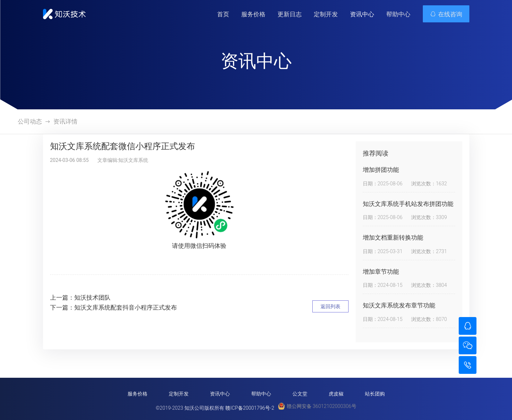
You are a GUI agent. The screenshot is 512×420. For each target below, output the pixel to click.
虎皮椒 (336, 394)
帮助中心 (398, 14)
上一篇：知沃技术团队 (80, 298)
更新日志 (290, 14)
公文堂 (300, 394)
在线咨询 (446, 14)
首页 (223, 14)
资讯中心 (362, 14)
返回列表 (330, 306)
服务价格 (253, 14)
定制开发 (326, 14)
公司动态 (30, 121)
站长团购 (375, 394)
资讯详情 (65, 121)
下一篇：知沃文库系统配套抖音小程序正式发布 (114, 307)
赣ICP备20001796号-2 (250, 408)
